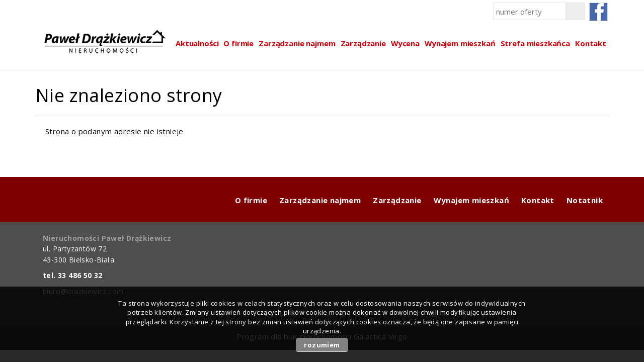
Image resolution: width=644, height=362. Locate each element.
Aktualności (197, 43)
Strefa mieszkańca (535, 43)
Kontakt (591, 43)
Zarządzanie (363, 43)
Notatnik (585, 200)
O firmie (238, 43)
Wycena (405, 43)
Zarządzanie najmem (297, 43)
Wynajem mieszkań (460, 43)
